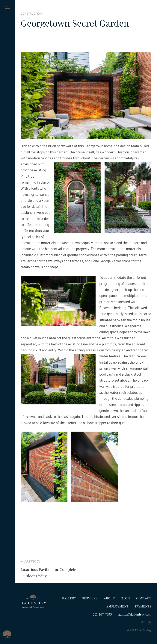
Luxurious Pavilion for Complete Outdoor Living (52, 569)
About (109, 598)
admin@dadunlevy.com (135, 614)
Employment (117, 607)
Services (90, 598)
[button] (6, 7)
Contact (144, 598)
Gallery (69, 598)
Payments (143, 607)
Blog (126, 598)
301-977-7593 (102, 614)
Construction (31, 14)
